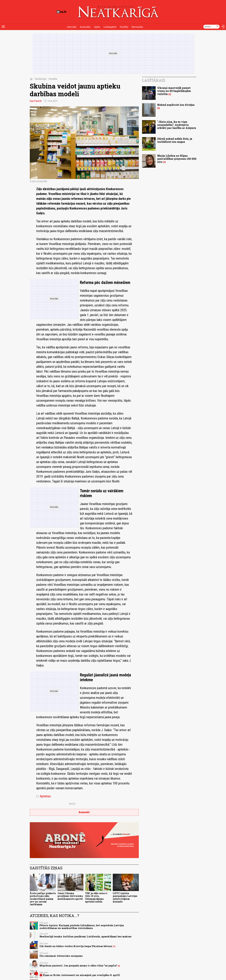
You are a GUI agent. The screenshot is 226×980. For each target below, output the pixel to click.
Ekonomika (137, 27)
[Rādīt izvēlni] (3, 27)
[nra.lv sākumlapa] (62, 12)
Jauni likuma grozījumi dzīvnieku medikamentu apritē (70, 896)
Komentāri (85, 27)
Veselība (124, 27)
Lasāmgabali (110, 27)
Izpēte (97, 27)
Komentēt (84, 812)
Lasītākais (154, 80)
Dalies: (72, 804)
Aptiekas (44, 796)
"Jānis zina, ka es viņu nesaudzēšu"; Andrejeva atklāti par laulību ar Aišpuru (177, 125)
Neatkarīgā (41, 79)
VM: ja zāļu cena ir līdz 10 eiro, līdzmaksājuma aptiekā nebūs (96, 897)
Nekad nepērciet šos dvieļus (176, 105)
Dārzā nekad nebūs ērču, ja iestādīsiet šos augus (175, 140)
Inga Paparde (36, 101)
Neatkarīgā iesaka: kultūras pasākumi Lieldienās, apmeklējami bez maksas (85, 936)
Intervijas (72, 27)
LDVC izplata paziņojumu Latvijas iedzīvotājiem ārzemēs (125, 897)
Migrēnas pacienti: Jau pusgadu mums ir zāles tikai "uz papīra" (78, 966)
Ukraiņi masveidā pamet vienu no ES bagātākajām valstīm (174, 91)
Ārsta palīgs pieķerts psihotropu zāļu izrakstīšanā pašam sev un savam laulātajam (43, 899)
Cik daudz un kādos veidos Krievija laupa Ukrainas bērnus (76, 946)
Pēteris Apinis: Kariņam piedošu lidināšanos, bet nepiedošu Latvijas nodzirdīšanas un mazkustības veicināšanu (82, 927)
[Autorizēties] (223, 27)
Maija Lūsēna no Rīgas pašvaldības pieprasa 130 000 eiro (177, 159)
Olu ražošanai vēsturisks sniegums (61, 956)
